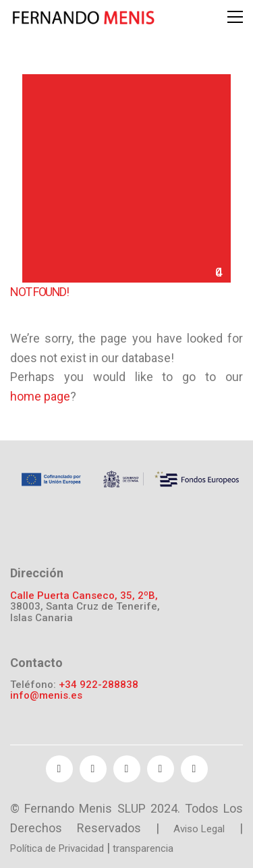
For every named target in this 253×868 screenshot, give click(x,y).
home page (40, 396)
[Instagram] (194, 769)
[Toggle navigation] (235, 17)
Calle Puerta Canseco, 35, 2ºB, (84, 596)
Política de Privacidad (57, 848)
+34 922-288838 (99, 685)
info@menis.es (46, 696)
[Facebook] (59, 769)
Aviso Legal (199, 829)
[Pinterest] (161, 769)
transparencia (143, 848)
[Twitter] (93, 769)
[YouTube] (127, 769)
